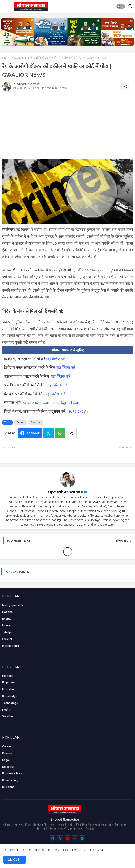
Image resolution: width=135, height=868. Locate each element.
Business (8, 753)
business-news (12, 773)
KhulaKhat (9, 787)
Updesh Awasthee (66, 492)
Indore (6, 625)
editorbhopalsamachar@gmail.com (51, 402)
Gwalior (19, 58)
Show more (124, 541)
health (7, 710)
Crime (20, 422)
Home (6, 58)
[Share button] (71, 433)
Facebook (33, 433)
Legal (6, 760)
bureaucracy (10, 780)
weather (8, 716)
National (8, 612)
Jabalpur (8, 632)
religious (8, 767)
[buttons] (53, 838)
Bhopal (7, 619)
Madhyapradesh (13, 605)
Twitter (48, 433)
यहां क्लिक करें (56, 359)
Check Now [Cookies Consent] (91, 850)
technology (10, 703)
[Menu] (6, 6)
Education (9, 689)
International (11, 646)
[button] (121, 6)
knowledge (10, 696)
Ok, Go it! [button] (15, 860)
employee (9, 683)
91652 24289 (77, 411)
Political (8, 676)
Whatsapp (60, 433)
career (7, 746)
